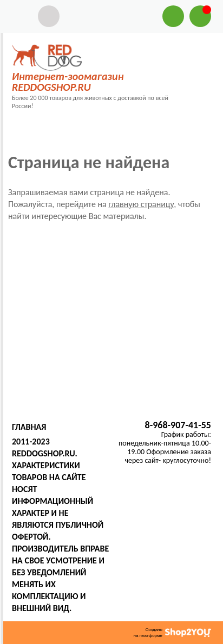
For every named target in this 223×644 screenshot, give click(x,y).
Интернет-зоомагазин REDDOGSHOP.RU (68, 82)
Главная (29, 427)
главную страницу (141, 204)
